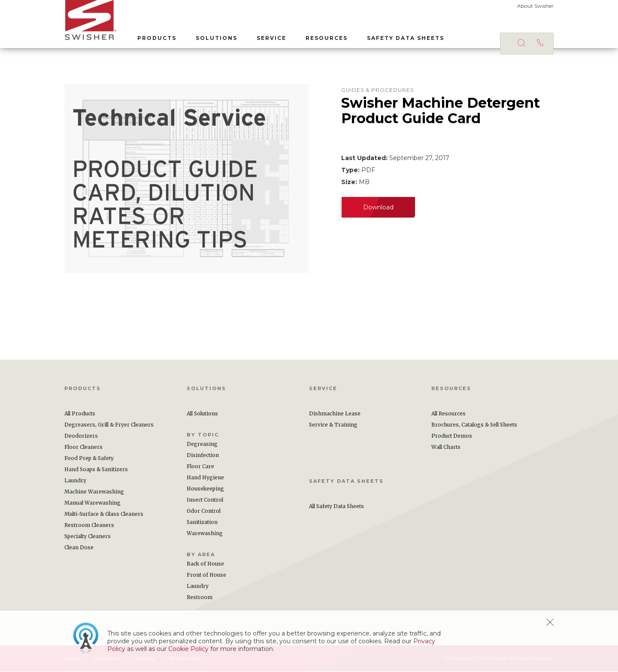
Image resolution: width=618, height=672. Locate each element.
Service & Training (333, 425)
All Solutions (202, 414)
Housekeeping (205, 489)
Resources (326, 38)
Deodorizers (81, 436)
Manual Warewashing (92, 503)
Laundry (75, 481)
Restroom (200, 598)
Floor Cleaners (83, 447)
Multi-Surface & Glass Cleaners (104, 514)
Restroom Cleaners (89, 525)
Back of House (205, 564)
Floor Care (200, 467)
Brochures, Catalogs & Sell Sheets (474, 425)
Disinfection (203, 456)
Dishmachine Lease (335, 414)
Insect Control (205, 500)
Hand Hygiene (205, 478)
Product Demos (452, 436)
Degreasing (202, 444)
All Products (80, 414)
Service (271, 38)
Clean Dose (79, 548)
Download (378, 208)
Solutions (216, 38)
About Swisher (535, 6)
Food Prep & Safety (89, 459)
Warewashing (205, 534)
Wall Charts (446, 447)
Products (156, 38)
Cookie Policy (188, 649)
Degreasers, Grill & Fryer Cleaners (109, 425)
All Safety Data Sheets (336, 507)
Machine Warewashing (94, 492)
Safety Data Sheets (405, 38)
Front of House (206, 575)
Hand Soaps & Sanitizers (96, 470)
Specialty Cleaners (88, 537)
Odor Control (204, 511)
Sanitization (202, 522)
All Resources (448, 414)
